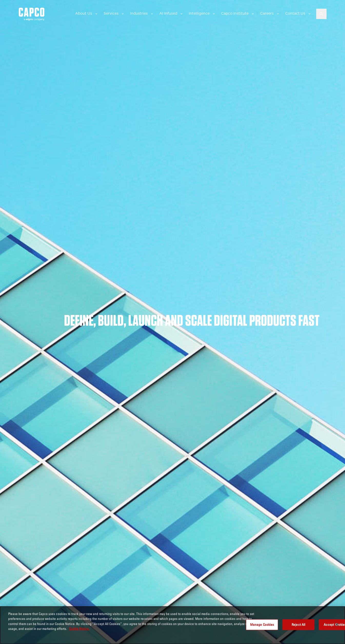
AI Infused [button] (168, 13)
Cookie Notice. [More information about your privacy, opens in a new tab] (79, 629)
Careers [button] (267, 13)
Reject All (298, 624)
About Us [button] (84, 13)
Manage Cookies (262, 624)
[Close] (337, 624)
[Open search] (321, 14)
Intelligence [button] (199, 13)
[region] (172, 625)
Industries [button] (139, 13)
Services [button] (111, 13)
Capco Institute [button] (235, 13)
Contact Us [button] (295, 13)
